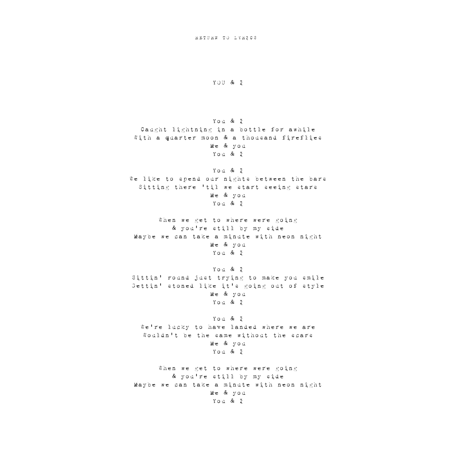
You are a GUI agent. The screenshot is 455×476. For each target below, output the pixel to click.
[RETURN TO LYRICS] (227, 38)
